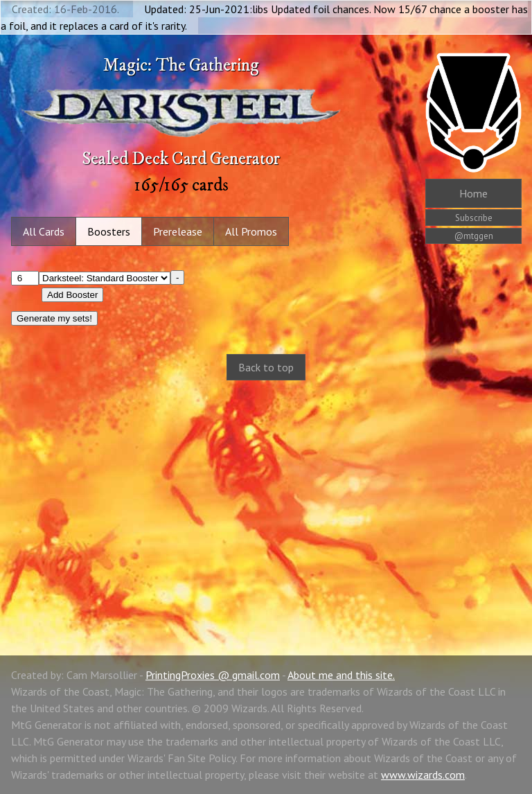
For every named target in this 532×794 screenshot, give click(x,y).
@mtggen (474, 236)
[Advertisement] (266, 503)
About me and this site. (341, 675)
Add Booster (72, 295)
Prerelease (178, 231)
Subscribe (474, 218)
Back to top (266, 367)
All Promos (251, 231)
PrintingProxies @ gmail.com (213, 675)
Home (473, 193)
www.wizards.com (423, 775)
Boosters (109, 231)
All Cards (44, 231)
